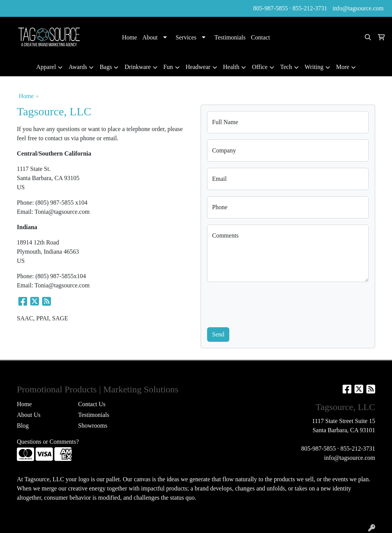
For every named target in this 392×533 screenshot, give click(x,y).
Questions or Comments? (48, 442)
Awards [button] (78, 67)
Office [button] (260, 67)
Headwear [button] (198, 67)
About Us (29, 415)
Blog (23, 426)
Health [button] (231, 67)
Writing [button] (314, 67)
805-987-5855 (270, 8)
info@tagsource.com (358, 8)
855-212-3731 (310, 8)
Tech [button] (286, 67)
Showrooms (93, 426)
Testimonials (230, 37)
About (150, 37)
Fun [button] (168, 67)
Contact (261, 37)
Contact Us (92, 404)
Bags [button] (106, 67)
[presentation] (265, 303)
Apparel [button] (46, 67)
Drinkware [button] (137, 67)
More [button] (343, 67)
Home (130, 37)
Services (186, 37)
